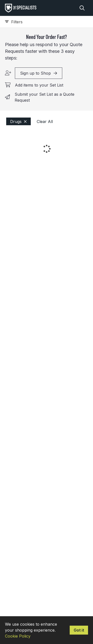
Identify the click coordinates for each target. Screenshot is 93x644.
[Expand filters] (46, 22)
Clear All (45, 122)
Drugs (18, 122)
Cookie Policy (18, 636)
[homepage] (22, 8)
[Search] (82, 8)
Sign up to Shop (39, 73)
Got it (79, 630)
